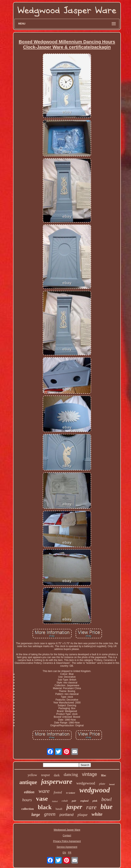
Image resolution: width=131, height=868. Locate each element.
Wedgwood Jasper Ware (67, 830)
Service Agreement (67, 847)
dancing (71, 774)
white (97, 814)
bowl (106, 799)
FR (70, 853)
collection (28, 809)
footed (58, 792)
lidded (55, 801)
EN (64, 853)
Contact (67, 836)
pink (95, 801)
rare (91, 807)
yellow (32, 775)
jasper (74, 807)
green (50, 814)
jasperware (57, 782)
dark (57, 775)
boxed (112, 784)
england (84, 801)
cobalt (65, 801)
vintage (90, 774)
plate (102, 784)
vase (42, 799)
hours (27, 800)
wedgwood (95, 790)
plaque (82, 815)
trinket (71, 793)
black (45, 807)
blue (106, 807)
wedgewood (86, 783)
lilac (104, 775)
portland (67, 815)
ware (44, 791)
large (36, 815)
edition (29, 792)
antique (28, 782)
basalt (59, 809)
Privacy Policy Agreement (67, 841)
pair (74, 801)
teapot (45, 775)
